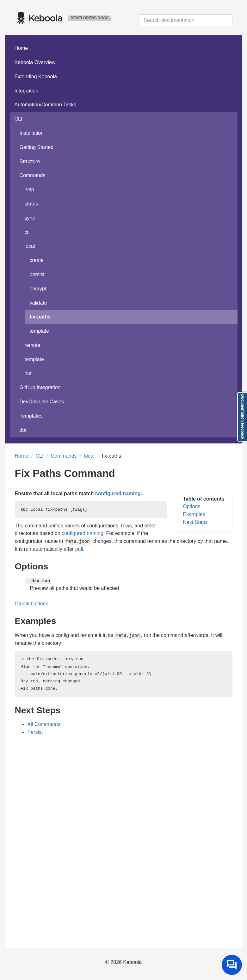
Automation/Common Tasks (45, 105)
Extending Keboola (36, 77)
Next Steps (195, 522)
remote (33, 345)
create (37, 260)
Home (21, 48)
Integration (27, 91)
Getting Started (37, 147)
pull (79, 549)
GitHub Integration (40, 387)
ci (27, 232)
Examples (194, 514)
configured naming (118, 493)
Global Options (32, 604)
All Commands (44, 724)
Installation (32, 133)
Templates (31, 416)
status (31, 204)
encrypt (38, 289)
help (29, 190)
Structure (30, 161)
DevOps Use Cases (42, 402)
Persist (35, 732)
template (39, 331)
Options (191, 506)
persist (37, 274)
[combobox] (186, 20)
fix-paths (40, 317)
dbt (28, 374)
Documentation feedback (243, 417)
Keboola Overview (35, 62)
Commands (33, 175)
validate (38, 303)
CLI (19, 119)
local (30, 246)
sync (30, 218)
